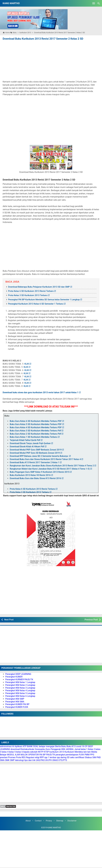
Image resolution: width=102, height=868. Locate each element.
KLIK (27, 364)
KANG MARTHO (11, 3)
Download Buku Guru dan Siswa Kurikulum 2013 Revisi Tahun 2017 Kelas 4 (45, 459)
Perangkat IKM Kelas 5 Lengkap (20, 693)
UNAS (55, 760)
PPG (92, 755)
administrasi (6, 746)
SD (68, 757)
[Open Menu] (94, 3)
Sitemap (60, 821)
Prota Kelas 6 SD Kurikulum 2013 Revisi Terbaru (31, 291)
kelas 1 (84, 749)
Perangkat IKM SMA (15, 702)
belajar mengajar (47, 746)
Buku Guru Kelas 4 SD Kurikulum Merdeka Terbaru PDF (36, 427)
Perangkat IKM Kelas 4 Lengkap (20, 690)
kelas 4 (5, 752)
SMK (7, 760)
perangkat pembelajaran (67, 755)
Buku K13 (71, 746)
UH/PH (48, 760)
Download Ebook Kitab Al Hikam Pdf (27, 447)
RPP (42, 757)
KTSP (46, 752)
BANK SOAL (33, 746)
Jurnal (77, 749)
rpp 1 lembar (50, 757)
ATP (25, 746)
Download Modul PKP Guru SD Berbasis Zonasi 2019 (35, 453)
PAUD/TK (51, 755)
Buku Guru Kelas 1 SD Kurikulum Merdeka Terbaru (33, 437)
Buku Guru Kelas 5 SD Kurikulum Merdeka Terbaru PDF (36, 424)
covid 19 (80, 746)
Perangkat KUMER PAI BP (17, 704)
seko (72, 757)
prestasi (4, 757)
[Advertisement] (51, 61)
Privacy (49, 821)
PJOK (81, 755)
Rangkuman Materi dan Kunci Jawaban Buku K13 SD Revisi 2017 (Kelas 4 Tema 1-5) (50, 469)
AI (13, 746)
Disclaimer (72, 821)
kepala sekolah (30, 752)
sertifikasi (80, 757)
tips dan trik (30, 760)
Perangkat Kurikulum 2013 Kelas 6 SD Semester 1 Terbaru (36, 304)
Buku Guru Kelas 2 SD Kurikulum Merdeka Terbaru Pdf (35, 434)
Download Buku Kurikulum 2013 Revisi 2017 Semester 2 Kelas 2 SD (43, 39)
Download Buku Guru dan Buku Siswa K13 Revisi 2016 (35, 478)
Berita (58, 746)
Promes (12, 757)
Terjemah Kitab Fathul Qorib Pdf (25, 440)
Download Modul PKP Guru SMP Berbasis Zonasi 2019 (36, 450)
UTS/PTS (63, 760)
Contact (38, 821)
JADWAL (70, 749)
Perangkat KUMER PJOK (17, 707)
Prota (18, 757)
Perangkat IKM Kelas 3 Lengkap (20, 688)
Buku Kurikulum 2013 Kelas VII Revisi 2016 (30, 475)
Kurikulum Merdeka (74, 752)
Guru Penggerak (53, 749)
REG (24, 757)
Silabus (88, 757)
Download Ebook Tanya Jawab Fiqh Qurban (30, 443)
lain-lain (87, 752)
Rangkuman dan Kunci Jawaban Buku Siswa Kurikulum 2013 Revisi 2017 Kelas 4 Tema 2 (52, 466)
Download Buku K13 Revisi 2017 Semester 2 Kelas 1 (34, 462)
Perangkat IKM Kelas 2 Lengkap (20, 685)
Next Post (9, 620)
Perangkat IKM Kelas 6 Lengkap (20, 696)
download (15, 749)
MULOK (24, 755)
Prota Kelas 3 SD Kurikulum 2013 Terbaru (28, 295)
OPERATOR (33, 755)
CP (86, 746)
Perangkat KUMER (14, 677)
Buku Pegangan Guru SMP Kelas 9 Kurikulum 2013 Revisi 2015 (40, 472)
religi (37, 757)
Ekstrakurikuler (27, 749)
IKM (63, 749)
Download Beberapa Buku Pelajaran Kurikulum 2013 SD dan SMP (39, 287)
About (28, 821)
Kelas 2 (92, 749)
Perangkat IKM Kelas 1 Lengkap (20, 682)
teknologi (19, 760)
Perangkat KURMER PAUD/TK (19, 679)
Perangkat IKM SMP (15, 699)
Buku (64, 746)
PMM (87, 755)
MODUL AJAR (14, 755)
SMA (2, 760)
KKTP (41, 752)
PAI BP (42, 755)
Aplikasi (18, 746)
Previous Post (91, 620)
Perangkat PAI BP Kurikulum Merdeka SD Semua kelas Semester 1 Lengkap (44, 300)
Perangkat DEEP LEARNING (18, 674)
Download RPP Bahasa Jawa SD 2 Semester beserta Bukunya (39, 456)
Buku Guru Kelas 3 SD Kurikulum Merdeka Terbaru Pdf (35, 431)
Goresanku (40, 749)
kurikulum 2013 (57, 752)
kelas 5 (12, 752)
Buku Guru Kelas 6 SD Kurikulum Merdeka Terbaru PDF (36, 421)
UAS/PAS (40, 760)
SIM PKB (96, 757)
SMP (12, 760)
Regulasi (30, 757)
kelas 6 (19, 752)
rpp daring (62, 757)
